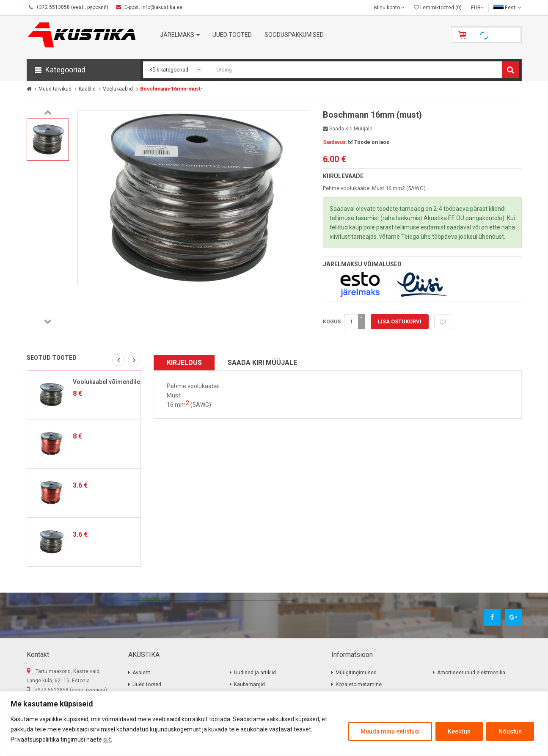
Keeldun (459, 731)
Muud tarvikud (55, 89)
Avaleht (141, 673)
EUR (478, 8)
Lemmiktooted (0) (438, 8)
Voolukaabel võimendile (106, 382)
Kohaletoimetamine (359, 684)
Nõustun (510, 731)
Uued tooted (147, 684)
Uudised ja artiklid (255, 673)
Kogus (332, 322)
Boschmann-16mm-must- (171, 89)
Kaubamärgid (249, 684)
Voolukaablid (118, 89)
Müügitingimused (356, 673)
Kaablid (87, 89)
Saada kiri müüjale (348, 129)
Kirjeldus (184, 363)
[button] (84, 70)
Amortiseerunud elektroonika (471, 673)
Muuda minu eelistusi (390, 731)
